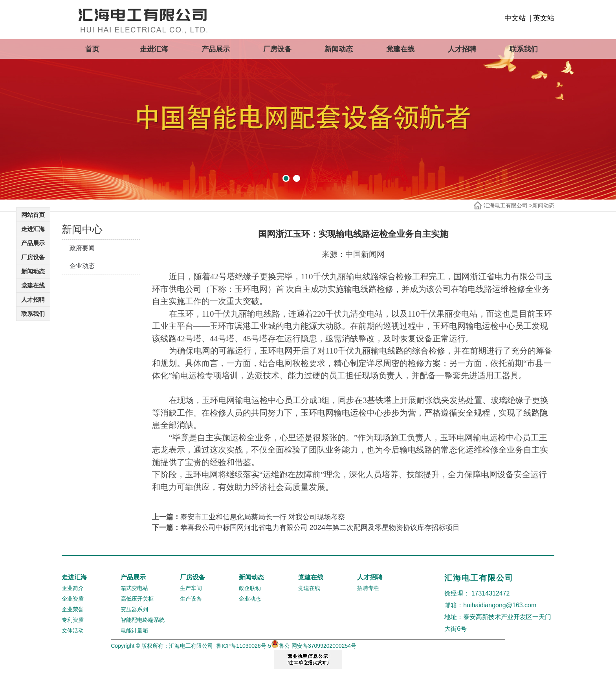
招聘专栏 (368, 588)
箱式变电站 (134, 588)
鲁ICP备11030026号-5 (244, 646)
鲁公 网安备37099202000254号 (314, 646)
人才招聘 (462, 49)
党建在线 (400, 49)
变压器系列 (134, 609)
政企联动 (250, 588)
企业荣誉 (73, 609)
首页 (92, 49)
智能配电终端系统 (143, 620)
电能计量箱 (134, 630)
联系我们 (524, 49)
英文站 (544, 18)
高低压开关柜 (137, 599)
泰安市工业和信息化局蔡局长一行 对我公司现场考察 (263, 517)
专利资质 (73, 620)
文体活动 (73, 630)
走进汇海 (154, 49)
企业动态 (82, 266)
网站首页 (33, 215)
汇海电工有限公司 (506, 205)
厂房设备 (277, 49)
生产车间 (191, 588)
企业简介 (73, 588)
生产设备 (191, 599)
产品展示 (216, 49)
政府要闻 (82, 248)
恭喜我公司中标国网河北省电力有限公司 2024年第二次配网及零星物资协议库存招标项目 (320, 528)
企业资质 (73, 599)
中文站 (515, 18)
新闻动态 (339, 49)
